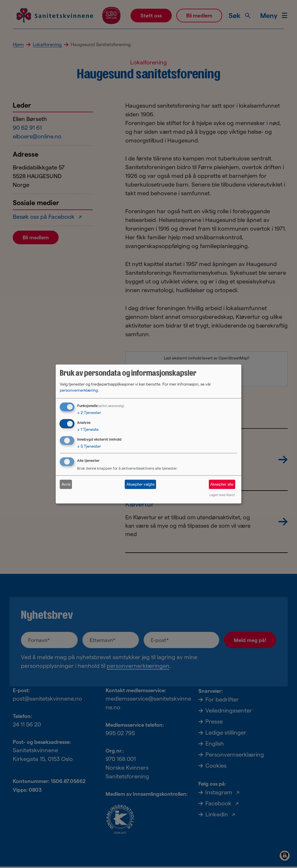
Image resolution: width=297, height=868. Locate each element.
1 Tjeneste (88, 429)
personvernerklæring (79, 390)
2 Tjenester (89, 413)
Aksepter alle (222, 484)
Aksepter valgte (141, 484)
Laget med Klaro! (222, 495)
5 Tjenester (89, 446)
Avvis (66, 484)
